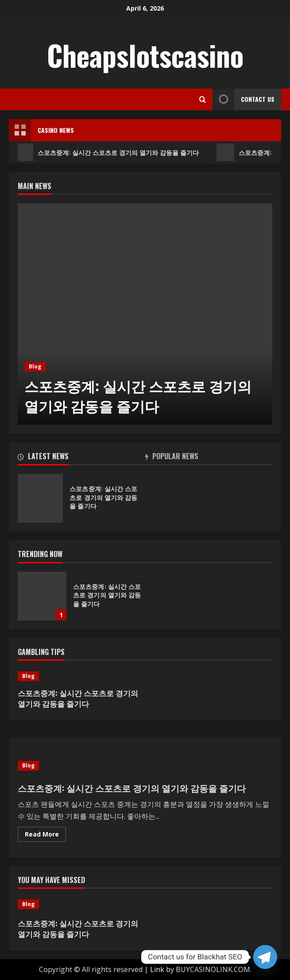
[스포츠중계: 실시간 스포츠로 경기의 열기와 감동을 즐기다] (145, 314)
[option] (145, 314)
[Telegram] (265, 957)
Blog (35, 366)
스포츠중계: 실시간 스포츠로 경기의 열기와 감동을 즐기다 (108, 152)
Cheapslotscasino (145, 55)
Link (157, 969)
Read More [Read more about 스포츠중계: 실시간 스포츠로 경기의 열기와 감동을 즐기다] (45, 836)
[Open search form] (203, 99)
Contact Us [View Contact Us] (244, 99)
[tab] (81, 458)
